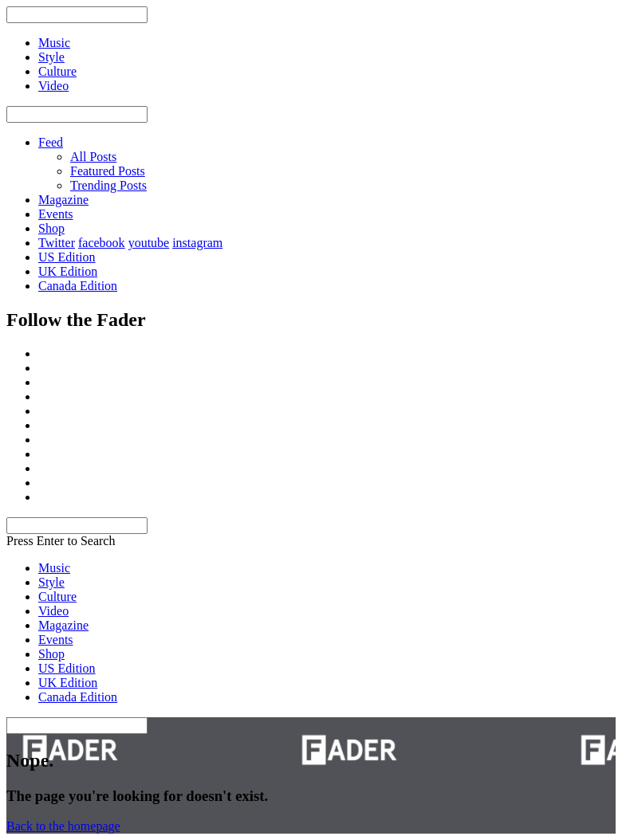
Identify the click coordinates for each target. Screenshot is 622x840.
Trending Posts (108, 185)
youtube (149, 243)
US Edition (67, 257)
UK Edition (68, 271)
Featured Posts (108, 171)
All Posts (93, 157)
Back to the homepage (63, 826)
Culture (57, 597)
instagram (197, 243)
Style (51, 582)
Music (54, 568)
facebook (102, 243)
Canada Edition (78, 286)
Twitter (57, 243)
